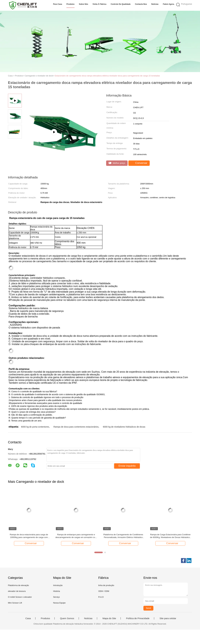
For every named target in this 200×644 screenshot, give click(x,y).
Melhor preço (117, 163)
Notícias (155, 4)
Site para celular (168, 618)
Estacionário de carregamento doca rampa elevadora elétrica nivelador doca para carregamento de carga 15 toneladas (107, 76)
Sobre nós (84, 4)
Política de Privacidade (138, 618)
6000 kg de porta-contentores (35, 427)
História (56, 591)
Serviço (56, 597)
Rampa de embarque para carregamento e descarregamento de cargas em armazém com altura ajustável (76, 536)
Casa (28, 618)
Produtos (70, 4)
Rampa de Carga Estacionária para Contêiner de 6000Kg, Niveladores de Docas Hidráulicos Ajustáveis (170, 536)
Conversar (139, 163)
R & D (101, 597)
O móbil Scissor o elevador (20, 597)
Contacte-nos (141, 4)
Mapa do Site (109, 618)
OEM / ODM (104, 591)
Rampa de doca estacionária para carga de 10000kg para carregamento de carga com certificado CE (29, 536)
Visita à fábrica (99, 4)
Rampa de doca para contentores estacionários (76, 427)
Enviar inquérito (127, 466)
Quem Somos (67, 618)
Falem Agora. (169, 4)
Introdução (58, 585)
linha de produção (106, 585)
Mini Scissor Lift (15, 603)
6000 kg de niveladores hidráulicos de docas (124, 427)
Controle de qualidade (121, 4)
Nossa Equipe (59, 603)
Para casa (58, 4)
